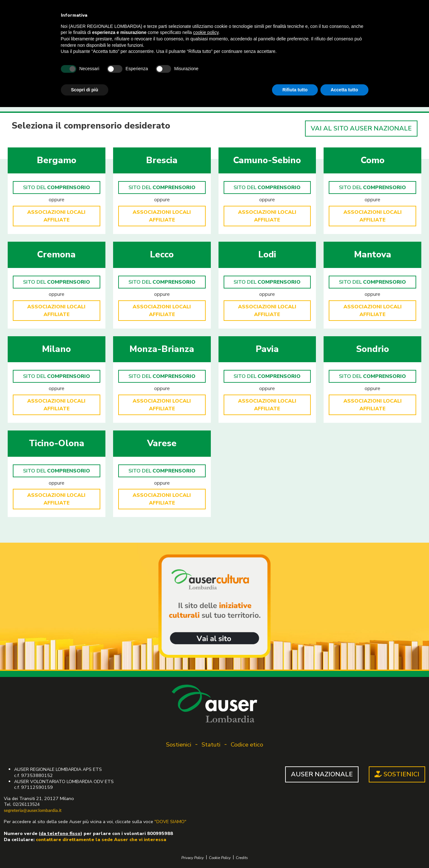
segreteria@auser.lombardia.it (33, 810)
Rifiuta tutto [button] (295, 90)
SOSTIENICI (397, 774)
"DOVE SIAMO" (170, 822)
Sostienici (179, 745)
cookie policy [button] (206, 32)
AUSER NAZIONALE (322, 774)
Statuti (211, 745)
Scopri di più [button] (85, 90)
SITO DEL (57, 188)
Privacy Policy (193, 858)
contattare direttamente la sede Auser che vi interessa (101, 839)
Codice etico (247, 745)
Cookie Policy (220, 858)
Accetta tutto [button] (344, 90)
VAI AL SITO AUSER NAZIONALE (361, 128)
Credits (242, 858)
